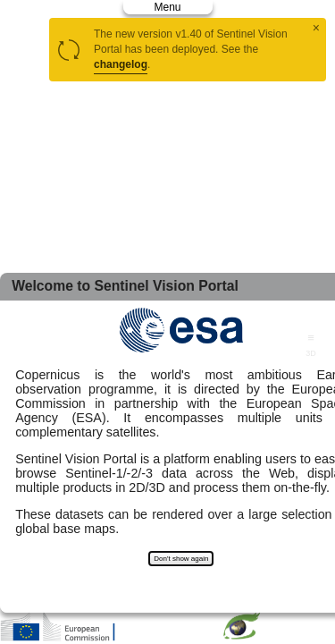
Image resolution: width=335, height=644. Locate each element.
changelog (121, 64)
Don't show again (181, 559)
